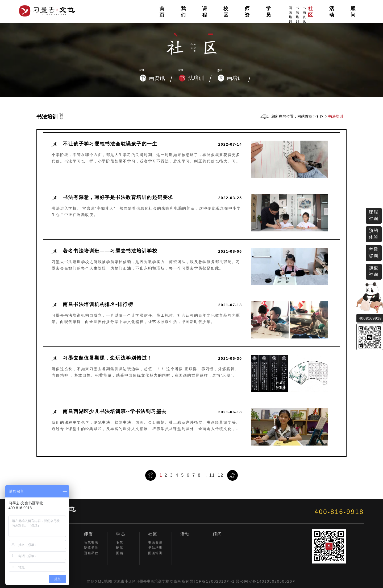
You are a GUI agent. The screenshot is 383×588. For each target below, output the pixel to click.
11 (212, 475)
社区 (311, 12)
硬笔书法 (91, 548)
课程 (205, 12)
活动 (332, 12)
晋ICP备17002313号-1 (212, 581)
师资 (247, 12)
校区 (226, 12)
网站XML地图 (100, 581)
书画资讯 (305, 15)
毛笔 (120, 542)
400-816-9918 (339, 512)
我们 (184, 12)
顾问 (353, 12)
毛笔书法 (91, 542)
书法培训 (298, 14)
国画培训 (291, 15)
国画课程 (91, 553)
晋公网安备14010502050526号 (266, 581)
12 (220, 475)
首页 (162, 12)
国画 (120, 553)
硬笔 (120, 548)
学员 (269, 12)
